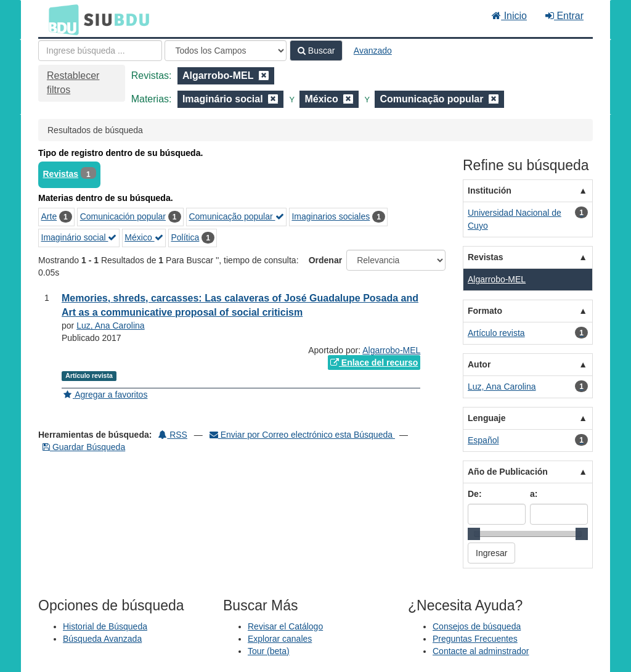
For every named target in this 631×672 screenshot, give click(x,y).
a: (534, 494)
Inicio (509, 16)
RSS (173, 435)
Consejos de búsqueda (477, 626)
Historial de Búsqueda (105, 626)
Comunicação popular (236, 216)
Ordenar (325, 260)
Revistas (61, 174)
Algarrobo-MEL (391, 350)
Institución (490, 191)
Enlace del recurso (374, 363)
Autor (479, 364)
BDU (60, 19)
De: (475, 494)
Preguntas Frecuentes (475, 639)
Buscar (316, 51)
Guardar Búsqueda (84, 447)
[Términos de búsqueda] (100, 51)
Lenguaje (486, 418)
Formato (485, 311)
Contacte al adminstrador (481, 651)
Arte (49, 216)
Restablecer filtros (73, 83)
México (144, 237)
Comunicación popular (123, 216)
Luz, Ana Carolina (111, 326)
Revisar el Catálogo (285, 626)
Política (185, 237)
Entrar (564, 16)
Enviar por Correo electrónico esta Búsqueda (302, 435)
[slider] (474, 534)
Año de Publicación (508, 472)
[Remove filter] (264, 76)
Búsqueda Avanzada (102, 639)
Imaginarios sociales (331, 216)
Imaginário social (79, 237)
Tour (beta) (269, 651)
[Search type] (226, 51)
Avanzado (373, 51)
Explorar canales (280, 639)
